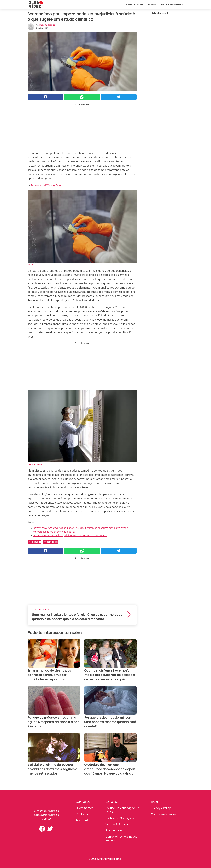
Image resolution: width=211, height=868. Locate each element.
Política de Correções (120, 818)
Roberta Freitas (47, 25)
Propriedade (114, 830)
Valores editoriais (117, 824)
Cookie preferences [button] (164, 814)
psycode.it (82, 820)
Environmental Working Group (47, 185)
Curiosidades (135, 4)
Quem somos (85, 808)
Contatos (82, 814)
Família (152, 4)
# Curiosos (51, 542)
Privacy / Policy (161, 808)
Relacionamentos (172, 4)
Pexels (30, 264)
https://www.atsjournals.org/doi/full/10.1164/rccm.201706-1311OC (70, 535)
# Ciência (35, 542)
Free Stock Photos (35, 464)
